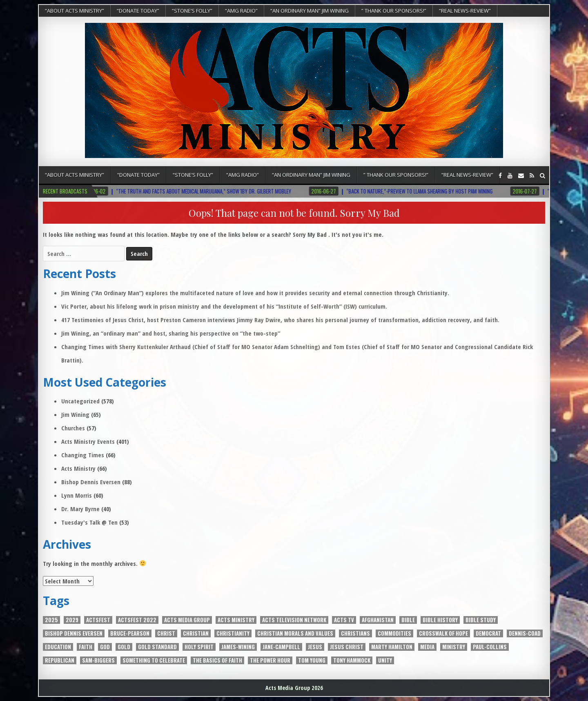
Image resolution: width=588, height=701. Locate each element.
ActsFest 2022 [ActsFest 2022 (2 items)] (137, 620)
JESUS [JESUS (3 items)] (315, 647)
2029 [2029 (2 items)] (72, 620)
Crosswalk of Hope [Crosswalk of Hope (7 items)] (443, 633)
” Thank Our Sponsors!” (394, 11)
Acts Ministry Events (88, 441)
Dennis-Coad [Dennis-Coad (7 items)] (525, 633)
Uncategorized (80, 401)
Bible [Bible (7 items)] (408, 620)
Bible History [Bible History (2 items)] (440, 620)
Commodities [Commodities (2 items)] (394, 633)
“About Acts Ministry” (75, 11)
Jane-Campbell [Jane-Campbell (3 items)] (281, 647)
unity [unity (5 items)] (385, 660)
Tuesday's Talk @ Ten (89, 522)
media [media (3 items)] (427, 647)
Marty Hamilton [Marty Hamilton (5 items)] (392, 647)
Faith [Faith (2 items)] (86, 647)
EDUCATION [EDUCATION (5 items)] (58, 647)
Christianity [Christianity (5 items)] (233, 633)
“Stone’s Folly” (192, 11)
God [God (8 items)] (105, 647)
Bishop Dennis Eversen (91, 482)
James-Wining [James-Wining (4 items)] (238, 647)
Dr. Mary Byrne (80, 509)
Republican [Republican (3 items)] (60, 660)
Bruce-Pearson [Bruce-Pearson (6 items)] (130, 633)
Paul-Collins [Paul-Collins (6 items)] (490, 647)
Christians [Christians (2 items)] (355, 633)
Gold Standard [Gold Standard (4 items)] (157, 647)
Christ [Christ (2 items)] (166, 633)
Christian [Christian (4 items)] (196, 633)
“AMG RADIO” (241, 11)
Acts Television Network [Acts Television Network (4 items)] (294, 620)
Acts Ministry (78, 468)
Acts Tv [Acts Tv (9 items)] (344, 620)
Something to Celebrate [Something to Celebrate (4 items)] (154, 660)
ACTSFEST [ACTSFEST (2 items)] (98, 620)
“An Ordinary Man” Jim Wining (310, 11)
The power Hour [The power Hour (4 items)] (270, 660)
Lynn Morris (77, 495)
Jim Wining (75, 414)
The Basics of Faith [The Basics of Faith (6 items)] (217, 660)
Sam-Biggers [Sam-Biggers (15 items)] (98, 660)
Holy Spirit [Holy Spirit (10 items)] (199, 647)
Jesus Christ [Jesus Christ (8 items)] (347, 647)
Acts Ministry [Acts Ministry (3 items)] (236, 620)
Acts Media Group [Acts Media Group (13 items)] (187, 620)
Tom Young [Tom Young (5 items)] (312, 660)
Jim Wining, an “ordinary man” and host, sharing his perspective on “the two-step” (171, 333)
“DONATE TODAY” (138, 11)
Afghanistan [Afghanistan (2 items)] (378, 620)
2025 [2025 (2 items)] (51, 620)
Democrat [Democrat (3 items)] (488, 633)
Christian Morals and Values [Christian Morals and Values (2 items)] (295, 633)
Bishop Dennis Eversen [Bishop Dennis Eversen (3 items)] (74, 633)
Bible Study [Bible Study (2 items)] (481, 620)
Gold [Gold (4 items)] (124, 647)
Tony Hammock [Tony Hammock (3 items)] (352, 660)
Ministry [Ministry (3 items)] (454, 647)
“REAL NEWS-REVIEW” (465, 11)
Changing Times (83, 455)
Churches (73, 428)
